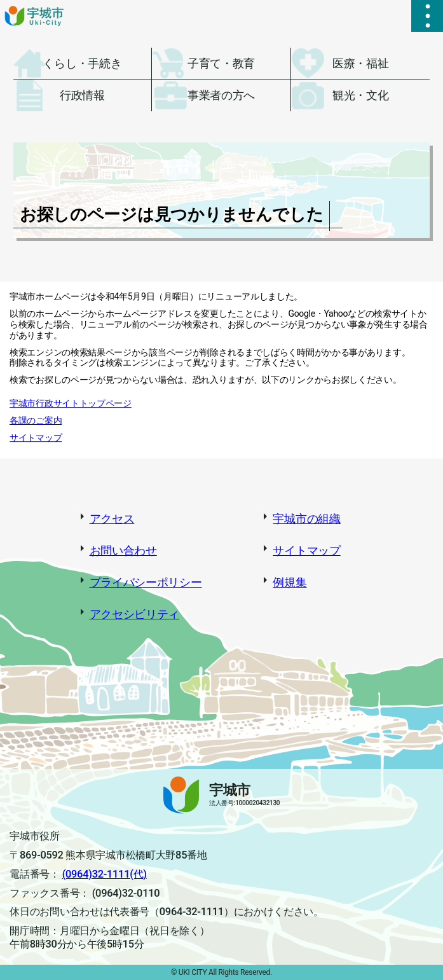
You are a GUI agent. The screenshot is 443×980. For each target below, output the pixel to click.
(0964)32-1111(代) (105, 874)
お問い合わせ (123, 550)
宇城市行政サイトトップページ (71, 403)
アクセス (112, 519)
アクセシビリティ (135, 614)
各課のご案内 (36, 420)
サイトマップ (36, 438)
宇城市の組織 (306, 519)
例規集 (290, 582)
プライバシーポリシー (146, 582)
